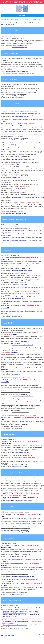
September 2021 (17, 126)
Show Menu (22, 16)
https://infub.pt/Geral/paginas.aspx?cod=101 (23, 73)
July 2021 (15, 334)
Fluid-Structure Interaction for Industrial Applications (16, 234)
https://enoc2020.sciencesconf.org (20, 412)
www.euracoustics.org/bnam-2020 (20, 532)
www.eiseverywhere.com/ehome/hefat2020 (23, 345)
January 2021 (5, 382)
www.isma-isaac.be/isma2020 (19, 198)
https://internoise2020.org (18, 299)
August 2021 (5, 259)
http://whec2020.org (17, 428)
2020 (12, 25)
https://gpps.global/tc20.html (19, 213)
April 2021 (6, 149)
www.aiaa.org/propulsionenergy (20, 284)
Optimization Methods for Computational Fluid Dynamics (17, 230)
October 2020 (5, 585)
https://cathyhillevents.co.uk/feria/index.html (23, 160)
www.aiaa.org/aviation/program (20, 467)
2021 (9, 25)
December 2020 (6, 547)
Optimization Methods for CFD (11, 621)
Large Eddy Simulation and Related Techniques (15, 625)
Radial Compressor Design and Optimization (15, 613)
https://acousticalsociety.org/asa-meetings (22, 501)
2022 (5, 25)
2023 (2, 25)
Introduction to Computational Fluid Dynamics (15, 241)
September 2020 (6, 444)
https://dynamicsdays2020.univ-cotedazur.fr (23, 270)
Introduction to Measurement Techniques (14, 237)
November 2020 (6, 565)
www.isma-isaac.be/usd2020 (36, 198)
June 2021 (15, 165)
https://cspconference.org (18, 98)
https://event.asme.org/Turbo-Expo (20, 117)
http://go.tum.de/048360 (18, 140)
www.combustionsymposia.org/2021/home (22, 396)
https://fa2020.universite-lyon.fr (20, 47)
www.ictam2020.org (17, 317)
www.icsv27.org (16, 375)
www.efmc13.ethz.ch (17, 177)
